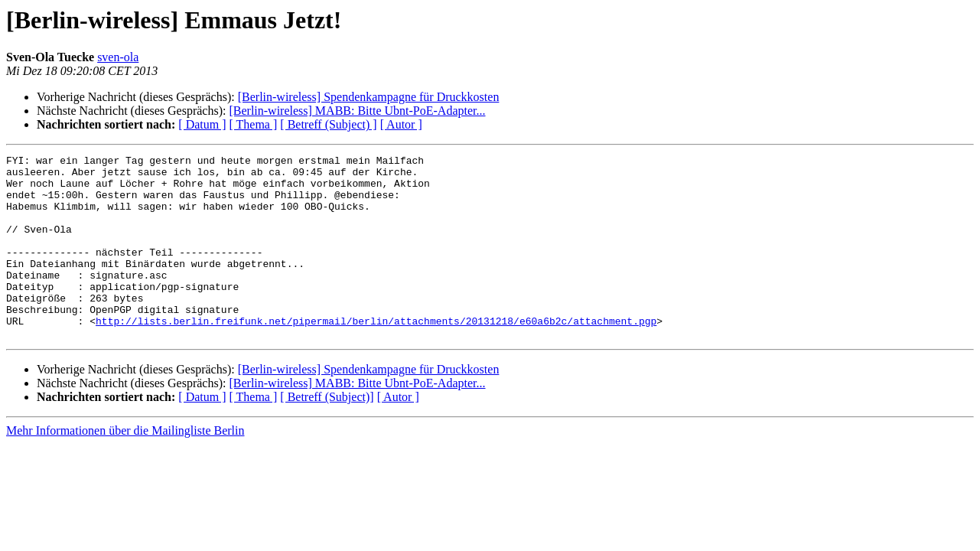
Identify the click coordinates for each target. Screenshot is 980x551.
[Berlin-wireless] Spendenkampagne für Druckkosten (369, 97)
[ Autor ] (401, 124)
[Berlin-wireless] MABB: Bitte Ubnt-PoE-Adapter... (357, 111)
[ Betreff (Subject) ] (328, 124)
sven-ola (118, 57)
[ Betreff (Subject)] (327, 434)
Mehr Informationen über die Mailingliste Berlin (125, 467)
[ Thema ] (254, 124)
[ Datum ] (202, 124)
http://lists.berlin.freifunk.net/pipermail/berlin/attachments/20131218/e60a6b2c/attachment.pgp (376, 355)
